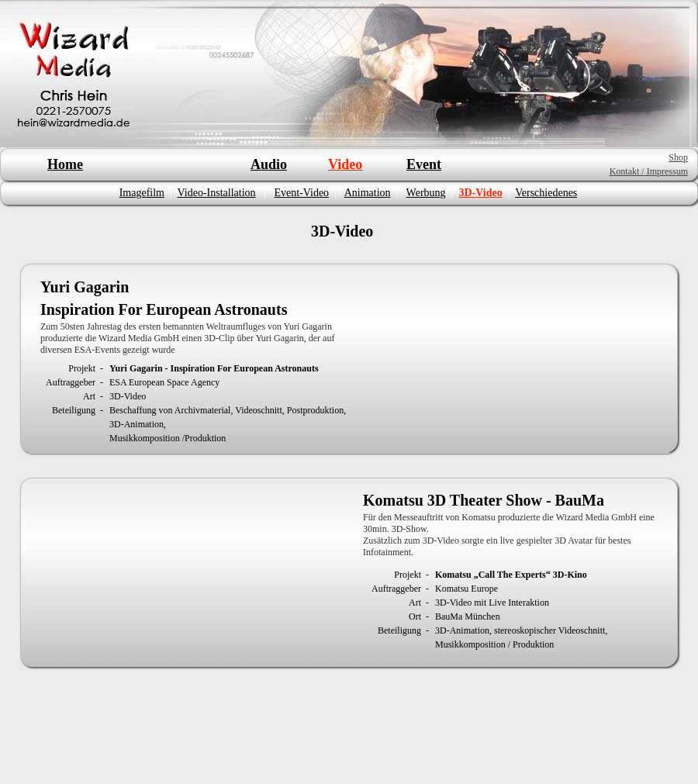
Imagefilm (142, 193)
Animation (368, 193)
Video (345, 164)
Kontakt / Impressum (649, 171)
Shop (678, 157)
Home (65, 164)
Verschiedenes (546, 193)
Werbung (426, 193)
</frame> (513, 358)
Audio (269, 164)
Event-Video (301, 193)
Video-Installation (217, 193)
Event (424, 164)
